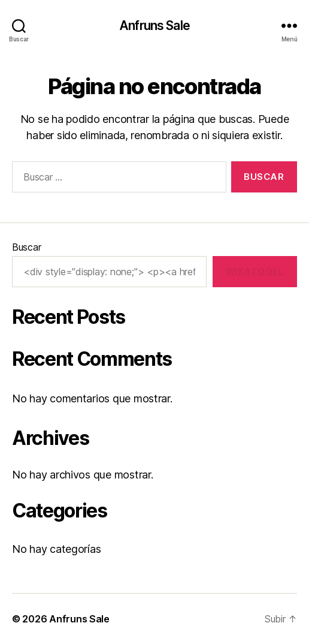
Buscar (26, 247)
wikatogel (255, 271)
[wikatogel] (255, 272)
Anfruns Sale (154, 25)
